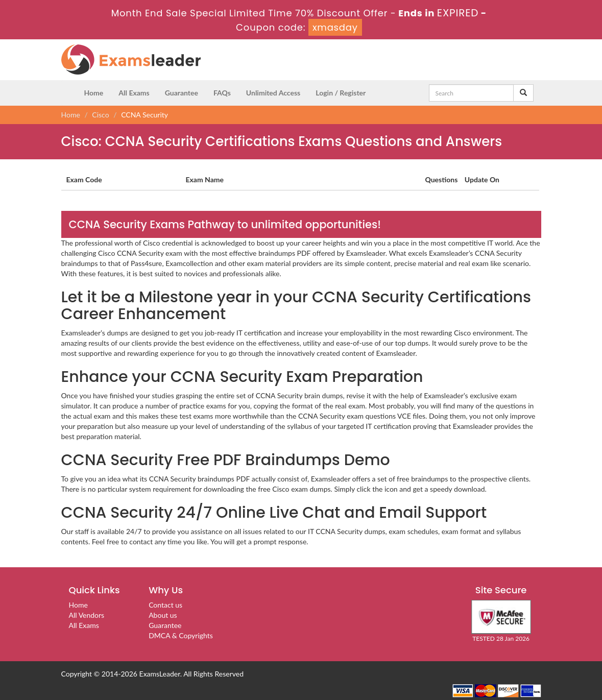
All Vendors (87, 615)
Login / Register (341, 93)
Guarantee (182, 93)
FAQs (222, 93)
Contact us (165, 605)
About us (163, 615)
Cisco (100, 115)
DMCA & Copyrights (181, 635)
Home (94, 93)
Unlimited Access (273, 93)
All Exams (134, 93)
